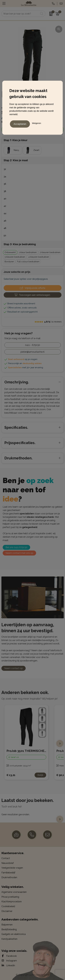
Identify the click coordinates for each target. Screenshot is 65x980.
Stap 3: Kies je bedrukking (20, 244)
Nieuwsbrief (8, 863)
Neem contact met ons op (19, 553)
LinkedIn (8, 965)
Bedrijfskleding (9, 929)
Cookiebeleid (8, 906)
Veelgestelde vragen (12, 868)
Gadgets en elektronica (14, 934)
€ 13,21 (11, 775)
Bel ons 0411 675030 (16, 547)
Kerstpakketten (9, 939)
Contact (6, 858)
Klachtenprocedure (11, 902)
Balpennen (7, 925)
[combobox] (20, 14)
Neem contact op (14, 668)
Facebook (9, 956)
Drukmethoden (9, 877)
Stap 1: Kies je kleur (16, 140)
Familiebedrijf (8, 873)
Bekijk (40, 775)
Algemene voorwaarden (14, 892)
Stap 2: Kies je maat (16, 160)
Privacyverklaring (10, 897)
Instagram (9, 961)
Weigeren (37, 123)
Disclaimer (7, 911)
